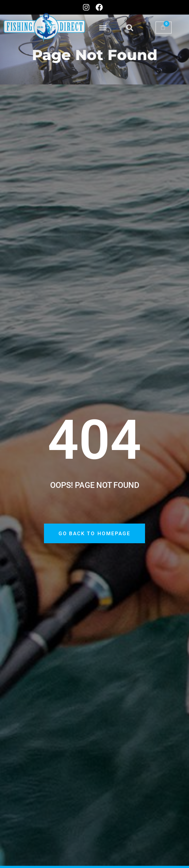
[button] (103, 22)
